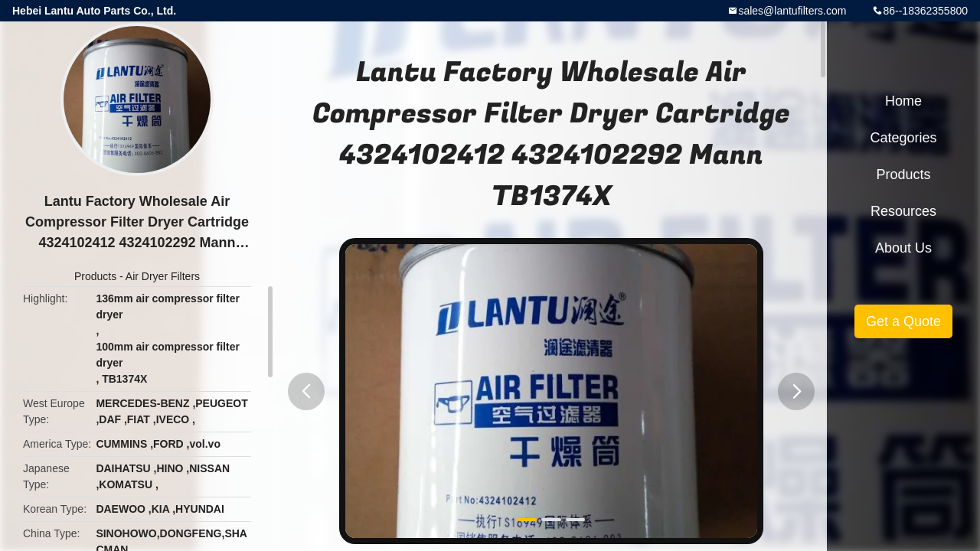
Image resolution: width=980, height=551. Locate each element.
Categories (903, 138)
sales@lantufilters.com (792, 11)
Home (903, 101)
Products (95, 276)
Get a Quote (903, 321)
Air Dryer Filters (163, 276)
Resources (903, 211)
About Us (903, 248)
